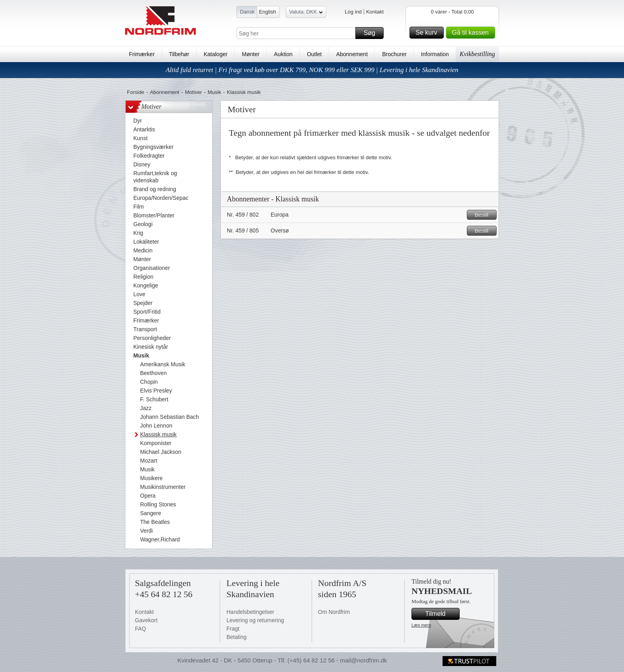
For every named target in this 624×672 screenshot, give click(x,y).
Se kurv (428, 33)
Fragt (233, 629)
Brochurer (394, 54)
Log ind (353, 12)
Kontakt (375, 12)
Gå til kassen (472, 33)
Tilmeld (441, 614)
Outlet (314, 54)
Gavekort (146, 620)
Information (435, 54)
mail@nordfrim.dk (363, 660)
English (268, 12)
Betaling (237, 637)
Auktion (283, 54)
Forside (136, 92)
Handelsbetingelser (250, 612)
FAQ (140, 629)
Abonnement (352, 54)
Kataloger (216, 54)
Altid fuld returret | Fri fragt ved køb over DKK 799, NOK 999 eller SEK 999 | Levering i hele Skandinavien (312, 70)
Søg (372, 33)
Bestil (485, 215)
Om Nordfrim (334, 612)
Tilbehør (179, 54)
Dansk (247, 12)
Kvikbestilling (477, 54)
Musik (214, 92)
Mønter (251, 54)
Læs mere (421, 625)
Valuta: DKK (306, 13)
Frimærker (142, 54)
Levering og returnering (255, 620)
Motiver (194, 92)
